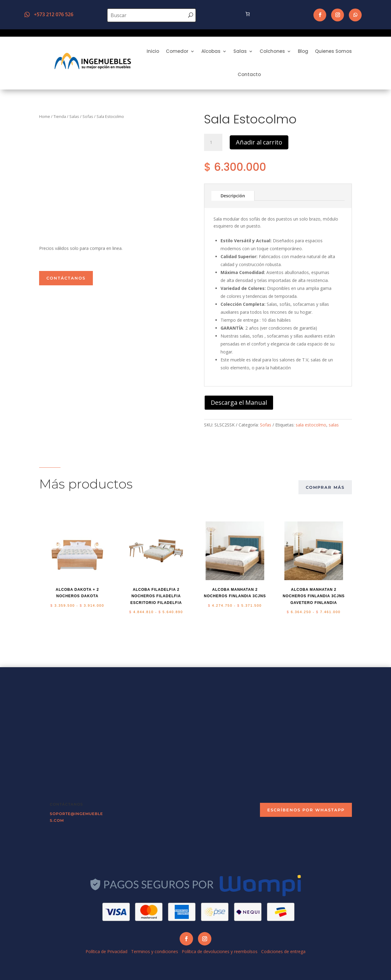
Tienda (60, 116)
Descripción (233, 196)
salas (334, 425)
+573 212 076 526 (54, 14)
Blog (303, 51)
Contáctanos (66, 278)
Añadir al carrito (259, 142)
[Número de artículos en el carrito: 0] (248, 14)
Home (45, 116)
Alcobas (211, 51)
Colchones (272, 51)
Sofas (88, 116)
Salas (240, 51)
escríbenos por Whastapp (306, 810)
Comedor (177, 51)
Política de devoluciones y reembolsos (220, 951)
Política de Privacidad (106, 951)
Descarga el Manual (239, 402)
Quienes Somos (333, 51)
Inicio (153, 51)
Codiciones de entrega (283, 951)
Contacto (249, 74)
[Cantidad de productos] (213, 142)
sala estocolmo (311, 425)
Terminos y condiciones (155, 951)
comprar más (325, 487)
